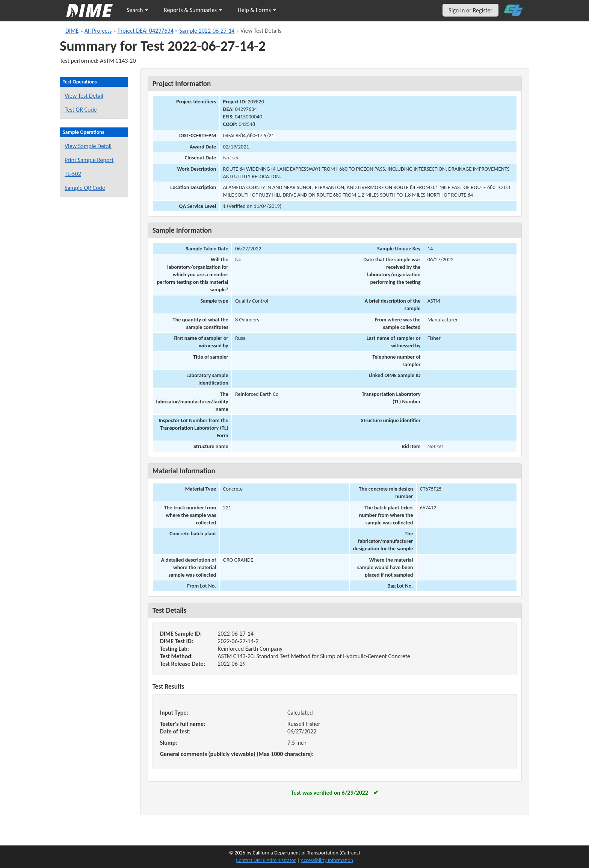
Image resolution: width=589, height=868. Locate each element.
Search (137, 10)
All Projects (98, 31)
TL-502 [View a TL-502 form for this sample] (73, 174)
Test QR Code (81, 110)
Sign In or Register (470, 10)
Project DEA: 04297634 (146, 31)
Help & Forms (257, 10)
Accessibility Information (327, 860)
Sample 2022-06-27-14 (207, 31)
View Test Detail (84, 96)
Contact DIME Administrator (266, 860)
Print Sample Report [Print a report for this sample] (89, 160)
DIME (72, 31)
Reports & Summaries (193, 10)
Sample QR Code (85, 188)
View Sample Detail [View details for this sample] (88, 146)
